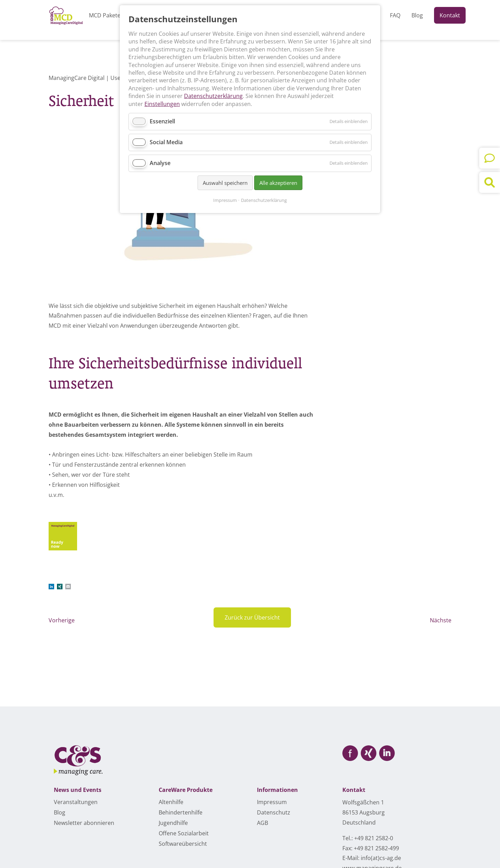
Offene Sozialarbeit (184, 833)
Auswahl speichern (225, 183)
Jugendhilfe (173, 823)
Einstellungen (162, 104)
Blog (60, 812)
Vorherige (62, 620)
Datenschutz (274, 812)
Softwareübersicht (183, 844)
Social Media (166, 142)
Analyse (160, 163)
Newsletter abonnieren (84, 823)
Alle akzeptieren (278, 183)
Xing (60, 587)
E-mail (68, 587)
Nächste (441, 620)
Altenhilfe (171, 802)
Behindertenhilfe (181, 812)
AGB (262, 823)
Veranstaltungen (76, 802)
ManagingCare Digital (77, 78)
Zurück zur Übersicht (252, 617)
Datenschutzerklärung (213, 96)
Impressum (225, 200)
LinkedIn (51, 587)
